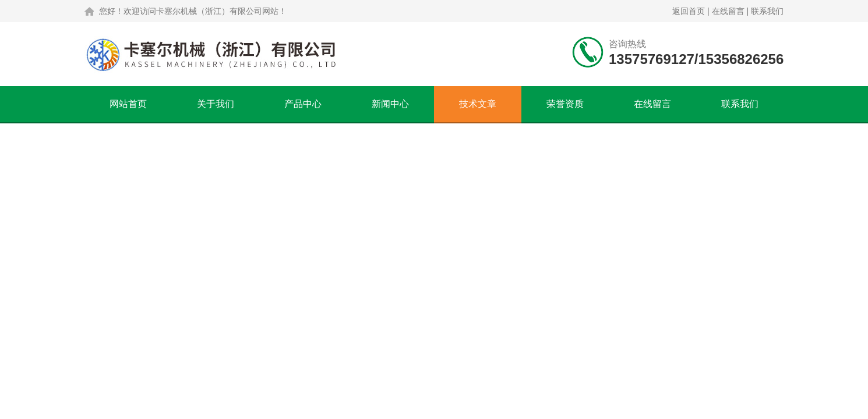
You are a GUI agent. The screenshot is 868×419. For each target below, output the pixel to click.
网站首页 (128, 104)
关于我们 (216, 104)
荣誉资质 (565, 104)
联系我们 (767, 11)
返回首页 (689, 11)
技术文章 (478, 104)
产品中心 (303, 104)
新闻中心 (390, 104)
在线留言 (728, 11)
